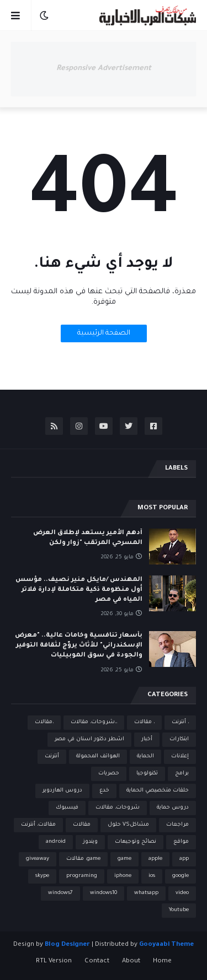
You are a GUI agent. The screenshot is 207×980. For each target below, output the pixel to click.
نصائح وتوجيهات (136, 842)
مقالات (82, 825)
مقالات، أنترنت (38, 825)
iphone (123, 876)
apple (155, 859)
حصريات (109, 774)
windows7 (60, 893)
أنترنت (52, 756)
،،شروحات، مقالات (94, 722)
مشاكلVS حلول (128, 825)
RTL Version (54, 962)
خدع (104, 791)
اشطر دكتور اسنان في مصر (89, 739)
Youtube (179, 910)
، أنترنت (180, 722)
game (124, 859)
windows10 (104, 893)
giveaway (38, 859)
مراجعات (177, 825)
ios (152, 876)
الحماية (145, 756)
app (184, 859)
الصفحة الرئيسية (104, 333)
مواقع (181, 842)
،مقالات (44, 722)
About (131, 962)
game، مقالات (83, 859)
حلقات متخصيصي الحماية (158, 791)
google (181, 876)
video (182, 893)
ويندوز (90, 842)
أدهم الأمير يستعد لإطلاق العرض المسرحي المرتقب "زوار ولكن (88, 538)
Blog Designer (67, 945)
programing (82, 876)
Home (162, 962)
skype (42, 876)
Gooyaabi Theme (166, 945)
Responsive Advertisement (104, 69)
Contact (97, 962)
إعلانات (180, 756)
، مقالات (144, 722)
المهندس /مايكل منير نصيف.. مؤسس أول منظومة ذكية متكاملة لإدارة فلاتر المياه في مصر (79, 590)
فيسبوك (67, 808)
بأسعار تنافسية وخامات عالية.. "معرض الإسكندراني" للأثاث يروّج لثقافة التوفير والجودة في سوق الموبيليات (79, 646)
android (56, 842)
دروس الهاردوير (62, 791)
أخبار (147, 739)
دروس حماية (173, 808)
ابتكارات (179, 739)
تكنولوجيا (147, 774)
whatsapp (146, 893)
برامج (182, 774)
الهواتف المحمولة (98, 756)
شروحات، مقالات (118, 808)
